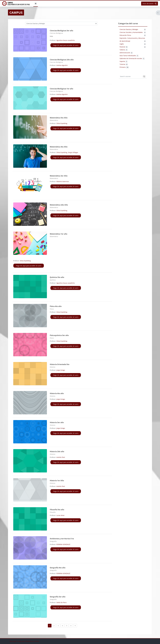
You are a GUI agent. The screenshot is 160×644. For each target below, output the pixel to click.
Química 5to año (57, 277)
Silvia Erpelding (62, 123)
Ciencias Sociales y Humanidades (131, 32)
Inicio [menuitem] (36, 4)
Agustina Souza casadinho (66, 40)
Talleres (124, 50)
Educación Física (125, 35)
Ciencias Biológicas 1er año (62, 89)
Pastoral (124, 47)
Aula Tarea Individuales (129, 56)
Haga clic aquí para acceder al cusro (66, 45)
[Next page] (75, 626)
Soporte (124, 61)
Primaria (124, 67)
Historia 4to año (57, 393)
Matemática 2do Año (59, 205)
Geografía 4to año (58, 568)
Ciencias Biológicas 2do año (62, 60)
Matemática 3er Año (59, 176)
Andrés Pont (61, 457)
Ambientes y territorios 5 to (62, 539)
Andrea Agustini (62, 65)
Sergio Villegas (73, 152)
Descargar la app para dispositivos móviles (24, 641)
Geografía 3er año (58, 597)
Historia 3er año (57, 422)
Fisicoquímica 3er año (59, 335)
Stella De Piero (61, 602)
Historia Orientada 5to (60, 364)
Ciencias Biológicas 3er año (62, 31)
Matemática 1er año (59, 234)
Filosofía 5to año (57, 510)
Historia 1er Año (57, 480)
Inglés (122, 44)
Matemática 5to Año (59, 118)
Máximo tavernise (63, 181)
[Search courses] (130, 76)
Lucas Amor (60, 515)
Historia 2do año (57, 451)
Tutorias (124, 64)
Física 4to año (56, 306)
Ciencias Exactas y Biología (129, 29)
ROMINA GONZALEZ (63, 544)
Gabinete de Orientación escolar (132, 58)
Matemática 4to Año (59, 147)
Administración (126, 53)
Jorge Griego (61, 370)
